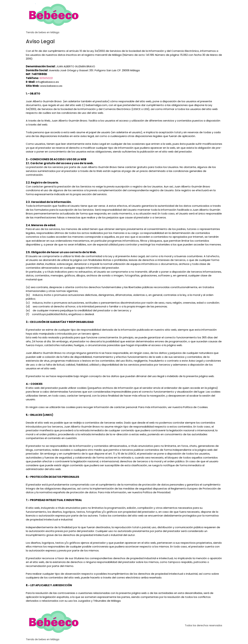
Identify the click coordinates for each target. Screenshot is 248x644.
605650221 (46, 78)
